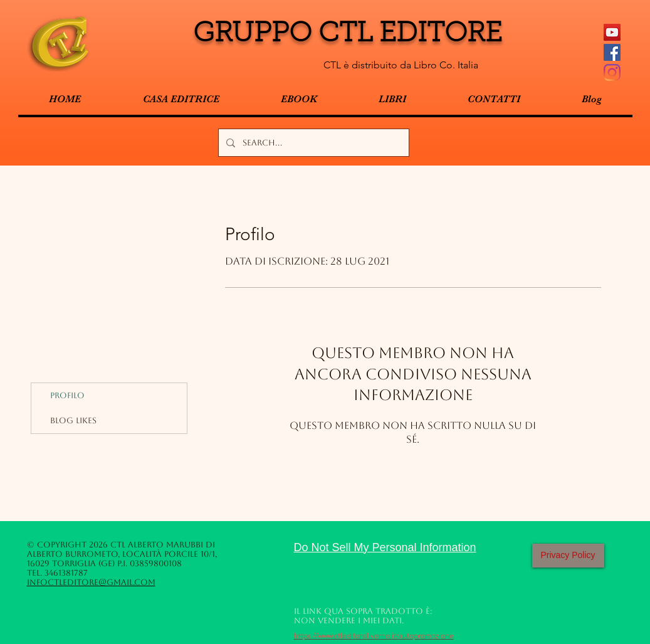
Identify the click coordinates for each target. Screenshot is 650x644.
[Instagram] (612, 72)
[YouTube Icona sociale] (612, 32)
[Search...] (312, 143)
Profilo (67, 395)
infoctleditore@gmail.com (91, 582)
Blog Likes (73, 420)
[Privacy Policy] (568, 556)
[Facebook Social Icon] (612, 52)
